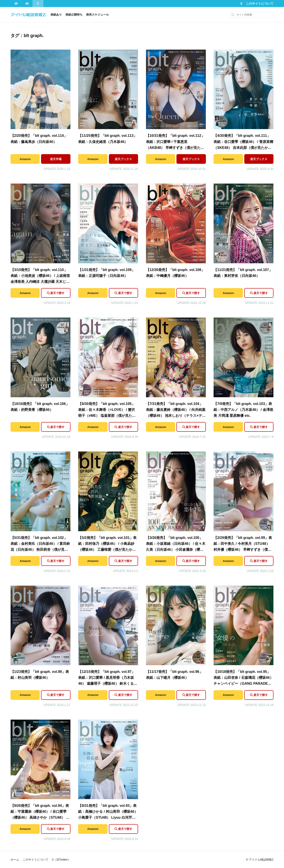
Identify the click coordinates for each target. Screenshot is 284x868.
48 (16, 4)
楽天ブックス (123, 159)
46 (27, 4)
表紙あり (56, 15)
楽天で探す (57, 293)
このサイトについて (260, 4)
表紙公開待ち (74, 15)
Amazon (25, 159)
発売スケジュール (97, 15)
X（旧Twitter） (61, 860)
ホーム (15, 860)
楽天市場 (56, 159)
